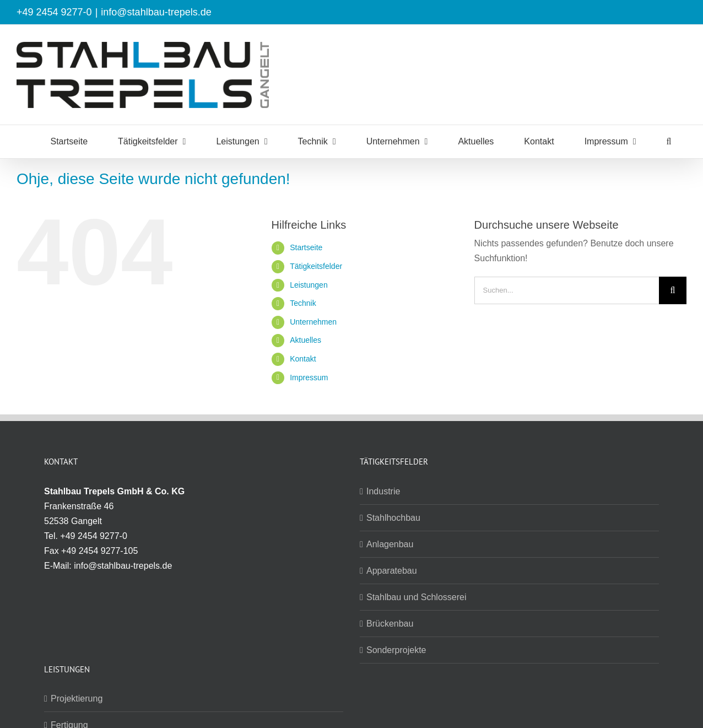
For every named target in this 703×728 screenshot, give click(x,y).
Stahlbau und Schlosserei (416, 597)
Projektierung (77, 699)
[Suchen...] (567, 290)
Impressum (309, 378)
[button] (669, 142)
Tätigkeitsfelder (316, 266)
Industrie (383, 491)
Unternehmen (313, 322)
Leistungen (309, 285)
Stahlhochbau (393, 518)
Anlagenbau (390, 544)
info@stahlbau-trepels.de (156, 12)
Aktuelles (305, 340)
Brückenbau (390, 624)
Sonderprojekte (396, 650)
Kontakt (303, 359)
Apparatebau (392, 571)
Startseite (306, 247)
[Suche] (673, 290)
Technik (303, 303)
